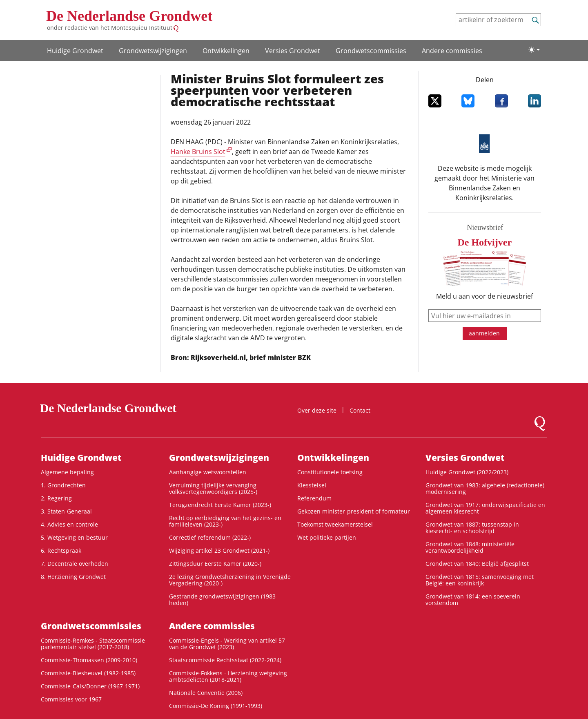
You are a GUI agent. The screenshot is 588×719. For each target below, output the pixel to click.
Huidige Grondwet (75, 51)
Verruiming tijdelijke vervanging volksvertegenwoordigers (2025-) (213, 488)
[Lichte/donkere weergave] (534, 50)
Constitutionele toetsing (330, 472)
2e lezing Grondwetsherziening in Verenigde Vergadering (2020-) (230, 580)
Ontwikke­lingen (226, 51)
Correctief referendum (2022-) (210, 537)
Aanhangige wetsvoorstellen (208, 472)
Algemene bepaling (67, 472)
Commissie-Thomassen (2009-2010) (89, 660)
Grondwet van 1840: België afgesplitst (477, 564)
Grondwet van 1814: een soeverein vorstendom (473, 600)
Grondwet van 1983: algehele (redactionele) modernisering (485, 488)
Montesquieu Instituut (142, 28)
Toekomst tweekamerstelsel (335, 524)
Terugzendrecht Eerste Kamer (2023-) (220, 505)
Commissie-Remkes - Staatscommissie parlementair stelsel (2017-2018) (93, 644)
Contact (360, 410)
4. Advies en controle (69, 524)
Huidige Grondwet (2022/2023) (467, 472)
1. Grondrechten (63, 485)
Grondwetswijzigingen (153, 51)
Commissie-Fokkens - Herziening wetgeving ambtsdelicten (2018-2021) (228, 676)
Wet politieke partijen (327, 537)
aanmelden (484, 333)
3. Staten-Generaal (66, 511)
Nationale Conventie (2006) (206, 693)
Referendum (314, 498)
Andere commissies (452, 51)
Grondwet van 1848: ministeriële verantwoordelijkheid (470, 547)
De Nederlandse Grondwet (129, 16)
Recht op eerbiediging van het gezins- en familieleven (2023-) (225, 521)
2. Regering (56, 498)
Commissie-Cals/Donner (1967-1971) (90, 686)
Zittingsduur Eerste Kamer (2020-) (215, 564)
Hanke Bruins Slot (198, 152)
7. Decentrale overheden (75, 564)
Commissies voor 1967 (71, 699)
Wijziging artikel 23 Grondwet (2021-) (219, 550)
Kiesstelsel (312, 485)
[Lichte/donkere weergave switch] (534, 50)
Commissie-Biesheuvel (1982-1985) (88, 673)
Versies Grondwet (293, 51)
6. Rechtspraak (61, 550)
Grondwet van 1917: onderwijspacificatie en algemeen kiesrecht (485, 508)
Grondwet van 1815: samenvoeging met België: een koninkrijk (480, 580)
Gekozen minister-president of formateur (354, 511)
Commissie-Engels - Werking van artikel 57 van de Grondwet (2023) (227, 644)
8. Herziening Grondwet (73, 577)
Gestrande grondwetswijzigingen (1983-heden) (223, 600)
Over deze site (317, 410)
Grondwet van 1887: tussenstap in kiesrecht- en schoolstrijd (472, 528)
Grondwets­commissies (371, 51)
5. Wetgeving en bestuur (74, 537)
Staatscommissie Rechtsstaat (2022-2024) (225, 660)
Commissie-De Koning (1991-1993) (216, 706)
